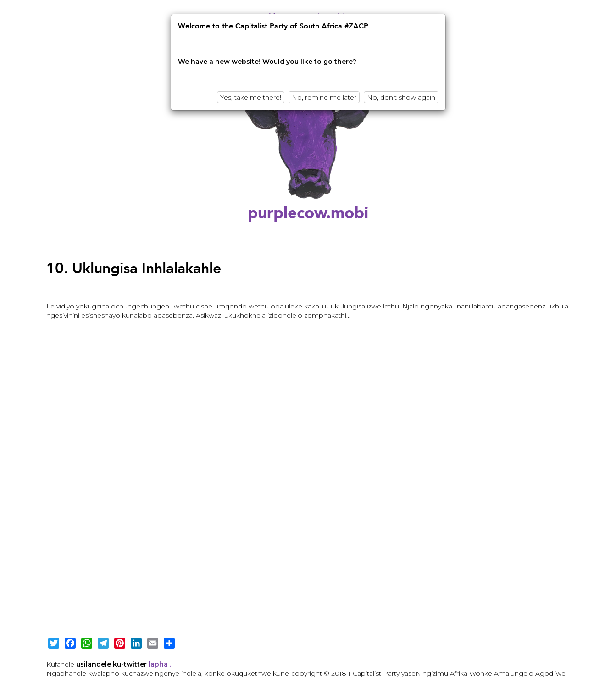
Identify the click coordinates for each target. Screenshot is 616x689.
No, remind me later (324, 97)
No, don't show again (401, 97)
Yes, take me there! (251, 97)
